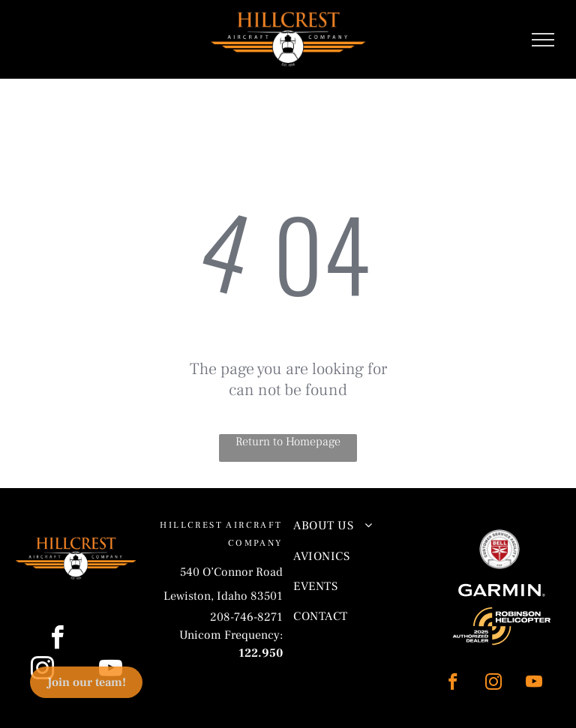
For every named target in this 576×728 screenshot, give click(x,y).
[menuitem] (355, 526)
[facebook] (453, 684)
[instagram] (493, 684)
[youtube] (534, 684)
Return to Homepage (288, 442)
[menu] (543, 40)
